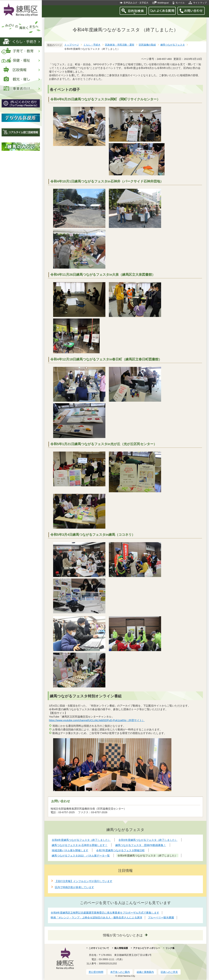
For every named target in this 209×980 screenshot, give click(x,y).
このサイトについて (99, 948)
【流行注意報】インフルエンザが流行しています (84, 881)
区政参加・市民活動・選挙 (120, 45)
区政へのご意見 (169, 972)
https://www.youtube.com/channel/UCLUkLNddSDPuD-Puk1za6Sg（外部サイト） (97, 720)
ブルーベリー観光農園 (161, 917)
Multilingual (163, 3)
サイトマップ (200, 3)
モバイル (180, 3)
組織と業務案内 (145, 972)
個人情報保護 (121, 948)
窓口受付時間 (96, 972)
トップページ (72, 45)
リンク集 (170, 948)
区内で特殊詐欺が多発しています (74, 887)
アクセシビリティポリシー (147, 948)
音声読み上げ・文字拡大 (136, 3)
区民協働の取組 (147, 45)
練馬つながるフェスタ (173, 45)
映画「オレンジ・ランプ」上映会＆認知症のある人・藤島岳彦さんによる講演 (96, 917)
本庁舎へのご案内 (120, 972)
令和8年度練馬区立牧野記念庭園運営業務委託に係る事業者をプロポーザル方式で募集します (105, 913)
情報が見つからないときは (123, 935)
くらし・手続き (92, 45)
